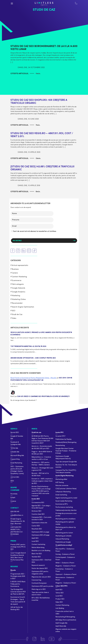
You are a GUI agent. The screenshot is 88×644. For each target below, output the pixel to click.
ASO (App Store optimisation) (66, 620)
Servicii (14, 429)
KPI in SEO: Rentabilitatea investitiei (41, 599)
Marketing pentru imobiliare (65, 519)
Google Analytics (19, 292)
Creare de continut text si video (65, 613)
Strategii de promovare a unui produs (66, 515)
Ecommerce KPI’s (62, 504)
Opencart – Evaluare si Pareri (66, 574)
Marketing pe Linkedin (63, 536)
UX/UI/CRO (15, 477)
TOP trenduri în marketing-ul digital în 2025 (28, 346)
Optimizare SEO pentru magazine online (40, 573)
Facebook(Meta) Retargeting (66, 442)
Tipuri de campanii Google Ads (66, 462)
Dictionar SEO (36, 511)
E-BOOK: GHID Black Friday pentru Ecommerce (18, 584)
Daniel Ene (22, 68)
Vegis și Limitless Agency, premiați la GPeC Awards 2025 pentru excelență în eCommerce (41, 334)
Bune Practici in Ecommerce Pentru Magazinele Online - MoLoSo (33, 378)
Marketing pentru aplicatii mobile (65, 523)
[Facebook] (27, 639)
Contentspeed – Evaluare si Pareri (65, 559)
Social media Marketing (64, 501)
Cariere (15, 273)
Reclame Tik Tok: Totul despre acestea (66, 466)
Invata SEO (36, 499)
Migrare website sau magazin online (66, 630)
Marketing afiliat (61, 479)
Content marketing (38, 544)
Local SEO (35, 541)
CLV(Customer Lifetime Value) (66, 489)
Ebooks (13, 570)
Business (15, 269)
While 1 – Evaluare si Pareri (65, 563)
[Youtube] (52, 639)
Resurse (14, 567)
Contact (15, 508)
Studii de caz (36, 433)
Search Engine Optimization (23, 307)
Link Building (60, 608)
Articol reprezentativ (20, 265)
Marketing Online (19, 299)
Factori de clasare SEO (40, 568)
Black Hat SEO (37, 554)
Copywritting (15, 459)
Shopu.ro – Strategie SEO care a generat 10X (42, 469)
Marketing (16, 296)
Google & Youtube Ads (17, 437)
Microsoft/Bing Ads (17, 456)
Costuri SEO (36, 526)
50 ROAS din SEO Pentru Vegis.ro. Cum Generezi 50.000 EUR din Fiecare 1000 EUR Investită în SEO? (42, 440)
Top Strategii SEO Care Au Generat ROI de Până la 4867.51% (18, 592)
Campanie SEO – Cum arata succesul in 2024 (41, 519)
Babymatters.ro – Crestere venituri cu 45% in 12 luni (41, 458)
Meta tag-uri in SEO (39, 589)
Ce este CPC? (60, 436)
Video (14, 318)
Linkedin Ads (15, 452)
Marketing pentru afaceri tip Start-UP (66, 529)
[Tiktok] (60, 639)
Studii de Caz (17, 315)
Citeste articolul (19, 74)
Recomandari (17, 303)
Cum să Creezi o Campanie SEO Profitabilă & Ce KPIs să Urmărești (43, 397)
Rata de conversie (62, 486)
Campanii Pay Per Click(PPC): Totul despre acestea (66, 471)
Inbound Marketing (62, 539)
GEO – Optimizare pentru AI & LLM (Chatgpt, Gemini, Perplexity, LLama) (17, 470)
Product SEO (60, 599)
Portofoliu (14, 494)
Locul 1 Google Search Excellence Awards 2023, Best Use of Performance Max (18, 556)
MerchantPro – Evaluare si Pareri (65, 550)
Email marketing (61, 495)
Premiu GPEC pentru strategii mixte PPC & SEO (18, 547)
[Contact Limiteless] (76, 4)
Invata (34, 429)
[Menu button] (12, 3)
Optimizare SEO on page (40, 532)
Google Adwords (18, 288)
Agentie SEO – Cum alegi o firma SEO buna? (41, 507)
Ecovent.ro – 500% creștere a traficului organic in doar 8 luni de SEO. (42, 481)
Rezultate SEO (37, 529)
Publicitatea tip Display (64, 439)
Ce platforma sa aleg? (64, 545)
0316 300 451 (15, 512)
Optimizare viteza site (39, 523)
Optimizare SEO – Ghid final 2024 (41, 561)
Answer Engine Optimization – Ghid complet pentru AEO (33, 358)
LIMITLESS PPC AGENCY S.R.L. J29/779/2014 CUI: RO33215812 (17, 531)
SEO (14, 311)
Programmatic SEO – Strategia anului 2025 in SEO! (18, 576)
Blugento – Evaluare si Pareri (66, 566)
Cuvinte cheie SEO (38, 514)
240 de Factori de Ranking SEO (17, 608)
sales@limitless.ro (17, 515)
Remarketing (60, 446)
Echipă (13, 498)
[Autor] (13, 67)
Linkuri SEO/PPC (61, 586)
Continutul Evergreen (39, 583)
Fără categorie (18, 284)
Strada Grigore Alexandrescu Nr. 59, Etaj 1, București (18, 521)
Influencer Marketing (63, 492)
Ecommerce (17, 281)
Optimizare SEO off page (41, 535)
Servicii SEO (15, 433)
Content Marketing (19, 277)
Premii (13, 541)
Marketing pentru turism (64, 533)
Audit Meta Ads (61, 626)
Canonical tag (36, 580)
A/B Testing (60, 482)
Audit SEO (35, 538)
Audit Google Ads (61, 623)
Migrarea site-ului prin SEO (41, 577)
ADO (12, 481)
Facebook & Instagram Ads (16, 443)
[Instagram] (34, 639)
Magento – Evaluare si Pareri (66, 583)
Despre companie (15, 489)
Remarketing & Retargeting (65, 617)
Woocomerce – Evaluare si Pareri (65, 579)
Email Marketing (16, 463)
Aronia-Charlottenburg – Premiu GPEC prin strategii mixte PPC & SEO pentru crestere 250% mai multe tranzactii (41, 491)
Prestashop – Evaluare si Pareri (64, 570)
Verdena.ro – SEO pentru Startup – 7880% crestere (41, 464)
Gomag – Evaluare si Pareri (65, 554)
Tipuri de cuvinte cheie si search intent (40, 594)
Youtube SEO (36, 557)
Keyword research (38, 565)
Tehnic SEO (60, 593)
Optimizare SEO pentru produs (43, 586)
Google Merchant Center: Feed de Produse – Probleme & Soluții (66, 451)
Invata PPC (60, 433)
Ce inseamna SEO (38, 503)
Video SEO (59, 602)
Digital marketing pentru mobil (66, 498)
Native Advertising (38, 548)
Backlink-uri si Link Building (41, 551)
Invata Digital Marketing (64, 476)
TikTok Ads (14, 448)
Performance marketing (64, 507)
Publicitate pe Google (63, 542)
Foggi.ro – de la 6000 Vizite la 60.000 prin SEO (42, 453)
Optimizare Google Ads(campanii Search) (63, 458)
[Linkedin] (43, 639)
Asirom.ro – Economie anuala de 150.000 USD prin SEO (42, 447)
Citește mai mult (21, 340)
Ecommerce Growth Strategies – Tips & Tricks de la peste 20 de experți (18, 601)
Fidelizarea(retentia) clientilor (66, 510)
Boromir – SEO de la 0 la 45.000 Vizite (40, 475)
